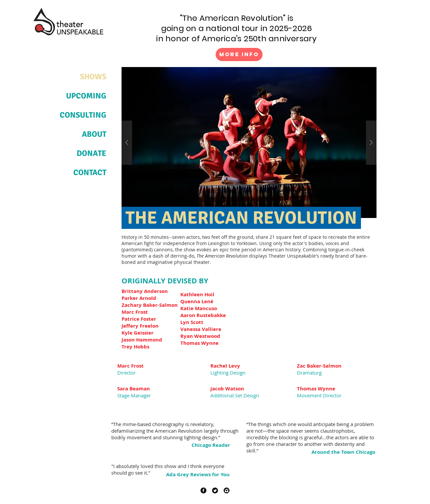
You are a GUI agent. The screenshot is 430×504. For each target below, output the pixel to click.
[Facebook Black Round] (203, 490)
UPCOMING (86, 96)
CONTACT (90, 172)
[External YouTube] (310, 311)
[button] (249, 143)
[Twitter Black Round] (215, 490)
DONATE (91, 153)
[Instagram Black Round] (227, 490)
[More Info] (239, 54)
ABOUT (94, 134)
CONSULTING (83, 115)
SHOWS (93, 77)
